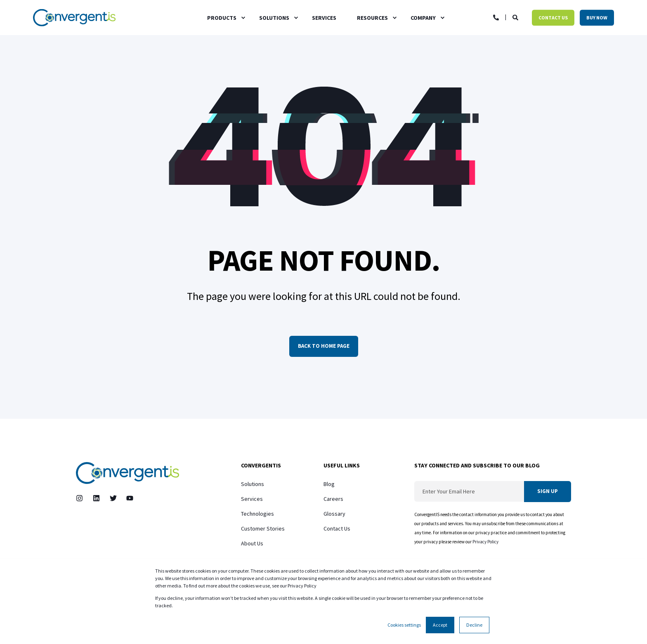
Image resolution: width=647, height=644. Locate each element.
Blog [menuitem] (329, 484)
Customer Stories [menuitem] (263, 528)
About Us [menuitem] (252, 543)
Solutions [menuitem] (253, 484)
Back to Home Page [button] (324, 346)
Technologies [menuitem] (257, 514)
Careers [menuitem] (333, 499)
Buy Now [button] (597, 18)
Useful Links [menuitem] (342, 466)
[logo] (128, 473)
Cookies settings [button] (404, 625)
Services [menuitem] (252, 499)
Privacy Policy (486, 542)
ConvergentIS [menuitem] (261, 466)
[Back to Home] (74, 18)
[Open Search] (516, 17)
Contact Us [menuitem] (337, 528)
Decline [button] (474, 625)
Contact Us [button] (553, 18)
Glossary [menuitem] (334, 514)
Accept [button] (440, 625)
